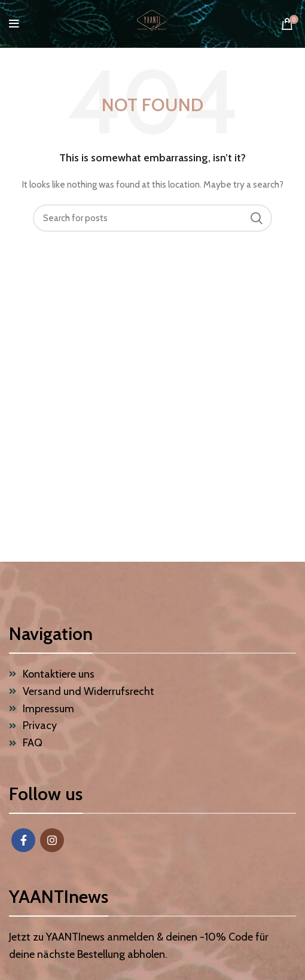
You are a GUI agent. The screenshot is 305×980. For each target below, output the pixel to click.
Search (256, 218)
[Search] (152, 218)
